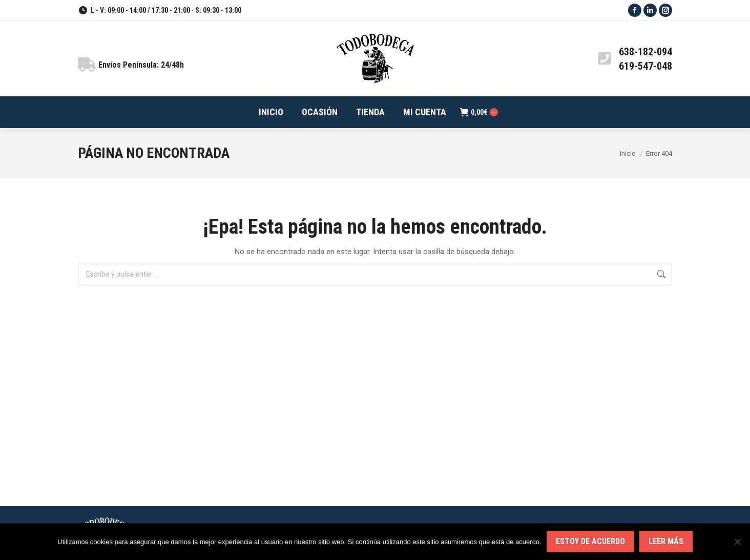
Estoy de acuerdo (590, 541)
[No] (737, 542)
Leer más (666, 541)
